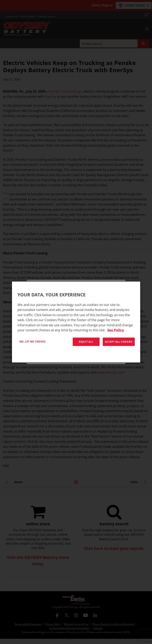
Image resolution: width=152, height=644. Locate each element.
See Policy (116, 330)
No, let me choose (33, 341)
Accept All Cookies (119, 342)
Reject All (86, 342)
